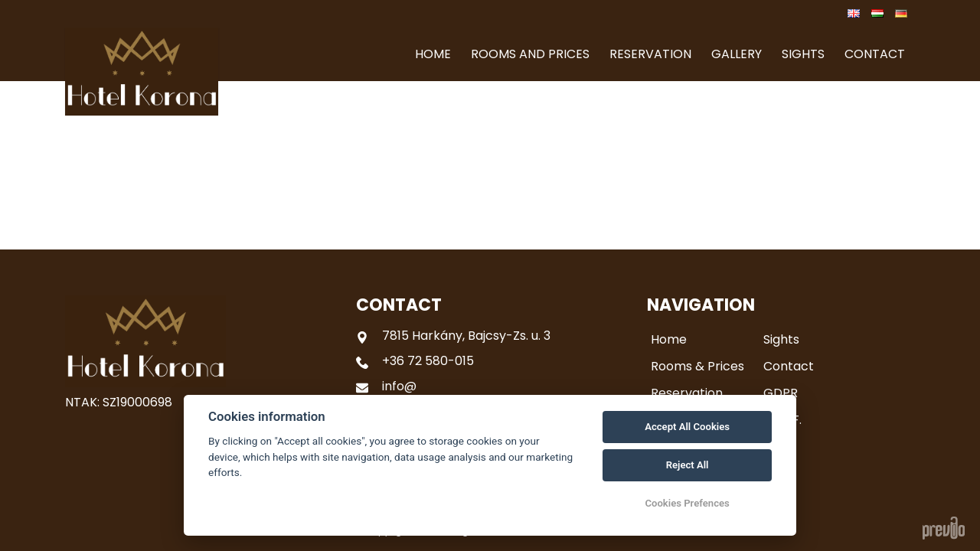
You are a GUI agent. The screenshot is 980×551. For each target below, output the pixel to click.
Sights (781, 339)
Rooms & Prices (697, 366)
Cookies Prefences (687, 503)
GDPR (781, 393)
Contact (789, 366)
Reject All (688, 465)
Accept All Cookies (687, 427)
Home (669, 339)
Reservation (687, 393)
